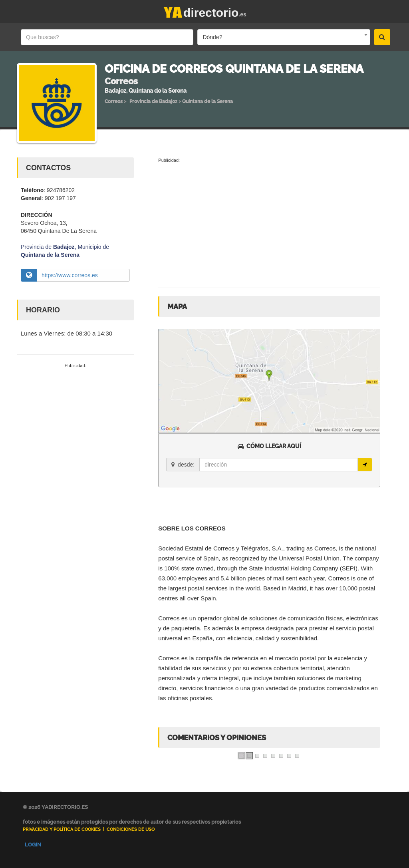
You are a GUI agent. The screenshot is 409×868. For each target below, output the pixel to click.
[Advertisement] (75, 423)
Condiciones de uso (131, 829)
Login (33, 845)
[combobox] (284, 37)
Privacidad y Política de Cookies (62, 829)
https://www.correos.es (70, 275)
